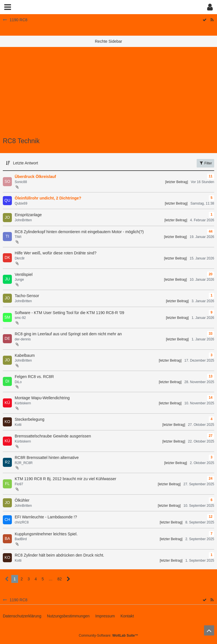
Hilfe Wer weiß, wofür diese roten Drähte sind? (56, 253)
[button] (8, 7)
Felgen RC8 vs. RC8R (34, 377)
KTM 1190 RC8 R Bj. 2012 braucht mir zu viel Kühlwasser (65, 479)
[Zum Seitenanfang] (209, 630)
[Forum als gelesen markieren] (205, 600)
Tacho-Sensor (27, 296)
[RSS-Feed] (212, 600)
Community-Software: (108, 636)
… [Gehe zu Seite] (51, 579)
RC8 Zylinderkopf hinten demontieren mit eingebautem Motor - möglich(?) (79, 232)
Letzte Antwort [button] (26, 163)
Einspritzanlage (28, 215)
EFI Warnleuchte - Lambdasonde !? (46, 517)
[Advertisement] (108, 95)
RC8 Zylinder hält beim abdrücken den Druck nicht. (59, 555)
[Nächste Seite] (69, 579)
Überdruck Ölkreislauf (35, 177)
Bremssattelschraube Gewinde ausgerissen (53, 436)
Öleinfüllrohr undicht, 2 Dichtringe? (48, 198)
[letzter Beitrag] (177, 182)
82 (60, 579)
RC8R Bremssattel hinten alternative (47, 458)
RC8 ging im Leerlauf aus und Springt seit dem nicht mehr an (68, 334)
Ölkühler (22, 500)
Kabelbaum (25, 355)
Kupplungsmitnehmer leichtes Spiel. (46, 534)
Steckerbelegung (30, 419)
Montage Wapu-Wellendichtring (42, 398)
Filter (205, 163)
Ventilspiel (24, 274)
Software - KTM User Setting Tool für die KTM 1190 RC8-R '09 (70, 313)
